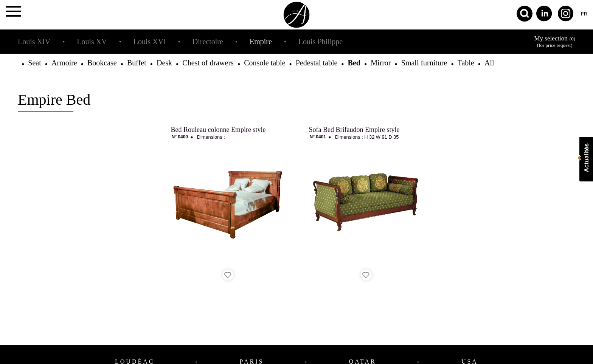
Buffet (137, 63)
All (489, 63)
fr (584, 14)
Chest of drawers (208, 63)
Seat (34, 63)
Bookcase (102, 63)
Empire (261, 42)
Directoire (208, 42)
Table (466, 63)
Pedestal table (317, 63)
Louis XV (92, 42)
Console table (265, 63)
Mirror (381, 63)
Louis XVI (150, 42)
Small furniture (424, 63)
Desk (164, 63)
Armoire (64, 63)
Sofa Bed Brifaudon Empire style (354, 130)
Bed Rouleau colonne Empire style (218, 130)
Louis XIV (34, 42)
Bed (354, 63)
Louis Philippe (321, 42)
